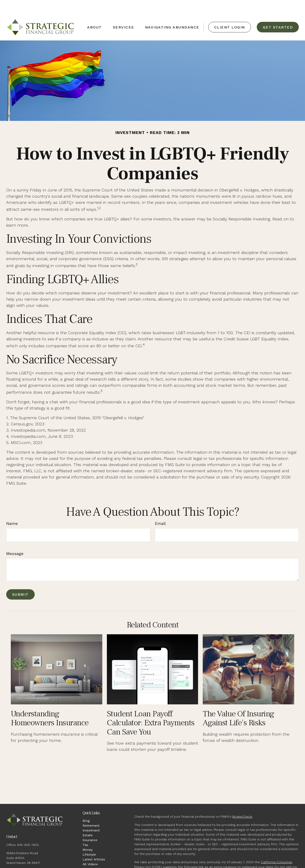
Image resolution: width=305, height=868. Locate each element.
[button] (94, 13)
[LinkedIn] (18, 864)
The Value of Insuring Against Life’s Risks (238, 705)
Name (12, 510)
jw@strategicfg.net (21, 857)
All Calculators (94, 855)
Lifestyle (89, 841)
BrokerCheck (242, 803)
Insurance (90, 826)
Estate (88, 821)
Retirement (91, 812)
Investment (91, 817)
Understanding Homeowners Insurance (50, 705)
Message (15, 540)
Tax (85, 831)
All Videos (90, 850)
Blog (86, 807)
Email (160, 510)
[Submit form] (20, 581)
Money (88, 836)
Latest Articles (94, 845)
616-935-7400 (28, 831)
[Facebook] (9, 864)
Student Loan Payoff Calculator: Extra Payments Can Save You (151, 709)
